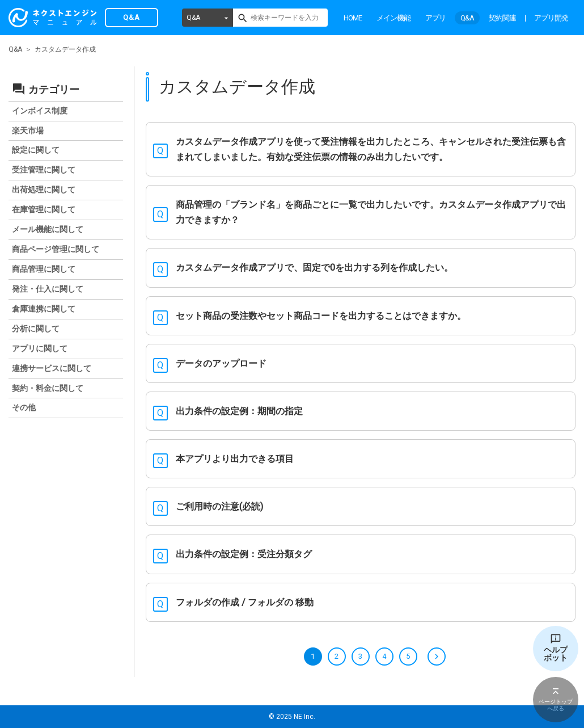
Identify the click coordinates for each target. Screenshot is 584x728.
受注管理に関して (44, 170)
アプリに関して (40, 348)
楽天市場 (28, 131)
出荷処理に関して (44, 190)
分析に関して (36, 329)
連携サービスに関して (52, 368)
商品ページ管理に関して (56, 249)
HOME (353, 18)
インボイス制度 (40, 111)
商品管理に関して (44, 269)
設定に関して (36, 150)
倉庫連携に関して (44, 309)
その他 (24, 407)
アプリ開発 (551, 18)
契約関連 (502, 18)
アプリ (435, 18)
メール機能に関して (48, 229)
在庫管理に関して (44, 209)
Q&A (193, 18)
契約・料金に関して (48, 388)
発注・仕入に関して (48, 289)
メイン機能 (393, 18)
